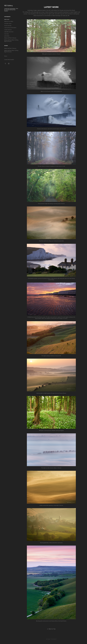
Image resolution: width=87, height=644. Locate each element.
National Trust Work (9, 21)
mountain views (8, 23)
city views (7, 34)
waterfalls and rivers (9, 32)
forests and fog (8, 26)
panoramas (7, 36)
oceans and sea (8, 30)
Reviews (6, 46)
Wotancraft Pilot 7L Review (10, 38)
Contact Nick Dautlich (9, 60)
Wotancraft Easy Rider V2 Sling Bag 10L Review (11, 41)
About (6, 56)
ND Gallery (9, 5)
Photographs (7, 17)
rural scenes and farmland (10, 28)
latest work (7, 19)
